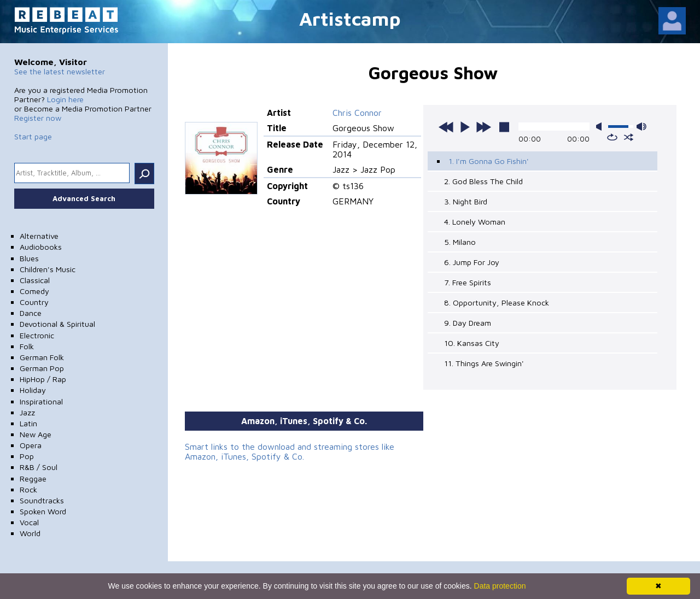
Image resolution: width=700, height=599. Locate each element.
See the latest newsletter (60, 71)
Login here (65, 99)
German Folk (42, 357)
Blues (29, 258)
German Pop (42, 368)
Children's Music (48, 269)
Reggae (33, 478)
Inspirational (41, 401)
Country (34, 302)
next (483, 127)
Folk (27, 346)
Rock (28, 489)
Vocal (29, 522)
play (465, 127)
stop (504, 127)
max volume (641, 127)
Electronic (37, 335)
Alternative (39, 236)
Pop (27, 456)
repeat (612, 137)
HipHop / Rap (43, 379)
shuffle (629, 137)
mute (601, 127)
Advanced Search (84, 198)
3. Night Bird (466, 201)
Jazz (27, 412)
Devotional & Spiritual (57, 324)
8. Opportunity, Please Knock (497, 303)
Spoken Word (43, 511)
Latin (28, 423)
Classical (35, 280)
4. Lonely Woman (475, 222)
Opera (31, 445)
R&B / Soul (39, 467)
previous (446, 127)
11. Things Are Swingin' (484, 363)
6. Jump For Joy (472, 262)
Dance (31, 313)
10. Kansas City (472, 343)
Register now (38, 118)
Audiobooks (41, 247)
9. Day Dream (468, 323)
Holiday (33, 390)
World (30, 533)
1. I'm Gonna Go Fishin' (489, 161)
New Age (36, 434)
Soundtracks (42, 500)
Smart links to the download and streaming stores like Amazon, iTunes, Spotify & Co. (290, 451)
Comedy (34, 291)
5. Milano (460, 242)
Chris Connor (357, 113)
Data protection (500, 586)
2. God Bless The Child (483, 181)
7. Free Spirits (468, 282)
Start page (33, 136)
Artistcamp (350, 18)
